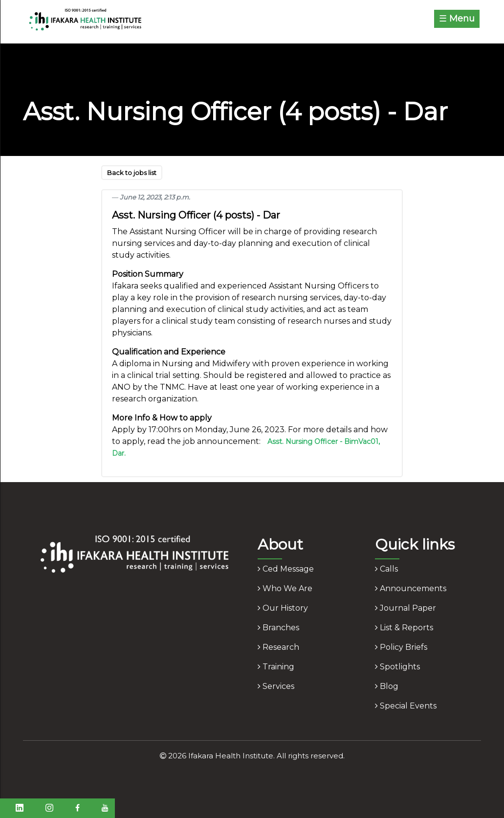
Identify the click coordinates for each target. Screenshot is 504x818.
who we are (285, 588)
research (278, 647)
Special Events (406, 706)
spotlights (397, 667)
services (276, 686)
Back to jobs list (132, 173)
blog (387, 686)
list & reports (404, 628)
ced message (286, 569)
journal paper (405, 608)
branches (278, 628)
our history (283, 608)
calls (386, 569)
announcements (411, 588)
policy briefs (401, 647)
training (276, 667)
